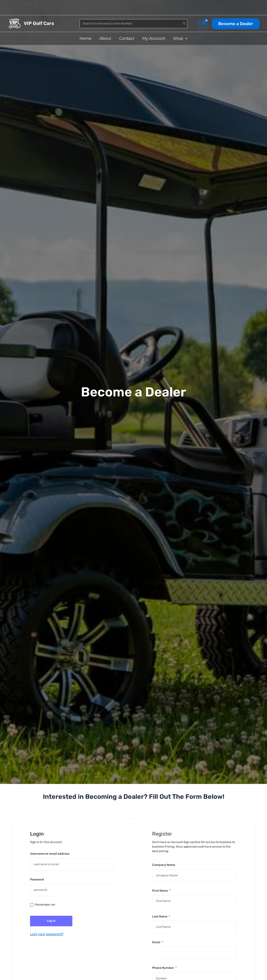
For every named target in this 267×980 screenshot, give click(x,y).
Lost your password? (47, 934)
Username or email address (50, 854)
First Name (161, 891)
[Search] (184, 24)
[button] (236, 24)
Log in (51, 921)
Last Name (161, 916)
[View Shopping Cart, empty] (203, 24)
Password (37, 880)
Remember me (45, 905)
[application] (185, 38)
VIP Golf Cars (39, 23)
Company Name (164, 865)
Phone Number (164, 968)
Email (158, 942)
